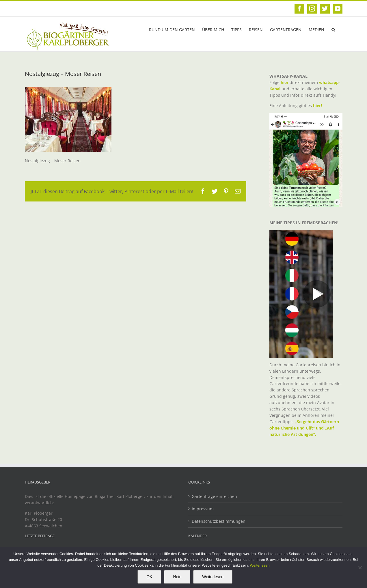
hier (285, 82)
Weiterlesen (260, 565)
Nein (177, 577)
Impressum (203, 509)
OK (149, 577)
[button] (333, 29)
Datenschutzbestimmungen (219, 521)
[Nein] (360, 568)
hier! (318, 106)
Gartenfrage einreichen (214, 496)
